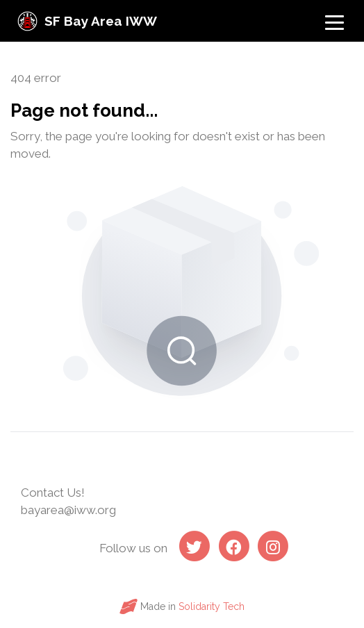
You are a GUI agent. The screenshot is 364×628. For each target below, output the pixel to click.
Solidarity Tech (212, 606)
